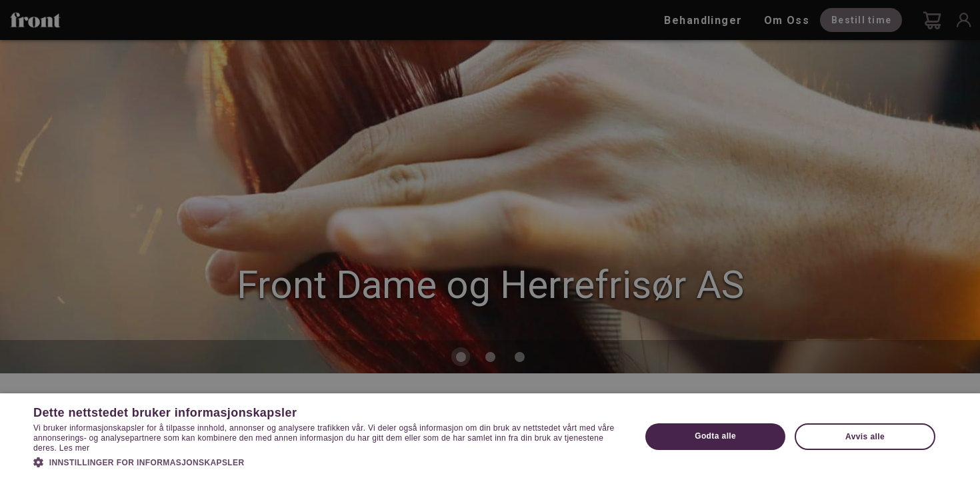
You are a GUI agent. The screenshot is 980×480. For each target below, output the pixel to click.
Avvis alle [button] (865, 437)
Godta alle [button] (715, 436)
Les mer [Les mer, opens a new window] (74, 448)
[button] (328, 461)
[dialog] (490, 240)
